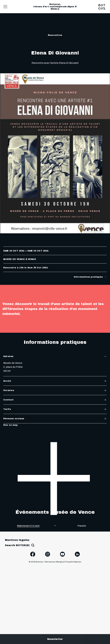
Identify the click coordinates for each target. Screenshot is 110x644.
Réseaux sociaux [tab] (55, 419)
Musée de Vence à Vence (20, 259)
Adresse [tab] (55, 356)
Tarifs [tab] (55, 409)
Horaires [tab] (55, 390)
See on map (10, 425)
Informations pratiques (90, 277)
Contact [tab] (55, 400)
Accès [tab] (55, 381)
